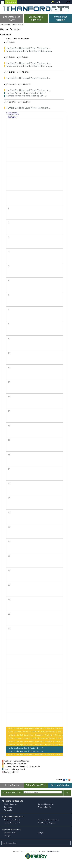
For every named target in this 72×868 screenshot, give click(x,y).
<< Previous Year (12, 113)
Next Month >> (13, 116)
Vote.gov (7, 836)
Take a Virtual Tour (36, 785)
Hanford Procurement (12, 823)
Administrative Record (12, 820)
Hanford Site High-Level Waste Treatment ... (28, 48)
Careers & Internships (46, 804)
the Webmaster (53, 851)
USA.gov (41, 833)
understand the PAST (12, 18)
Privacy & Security (44, 807)
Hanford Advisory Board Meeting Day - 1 (26, 748)
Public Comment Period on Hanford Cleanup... (29, 51)
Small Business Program (47, 823)
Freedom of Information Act (48, 820)
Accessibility (8, 810)
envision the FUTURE (60, 18)
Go (67, 793)
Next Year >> (12, 117)
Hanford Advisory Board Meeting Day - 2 (26, 751)
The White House (10, 833)
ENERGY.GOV (11, 2)
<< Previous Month (12, 114)
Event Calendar (18, 25)
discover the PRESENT (36, 18)
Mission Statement (11, 804)
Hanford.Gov (5, 25)
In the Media (12, 785)
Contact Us (8, 807)
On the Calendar (60, 785)
